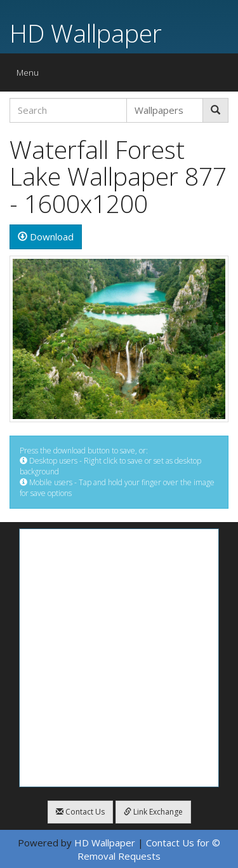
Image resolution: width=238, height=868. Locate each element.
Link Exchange (153, 812)
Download (46, 237)
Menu (31, 75)
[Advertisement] (119, 658)
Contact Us (80, 812)
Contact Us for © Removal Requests (149, 849)
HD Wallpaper (86, 33)
